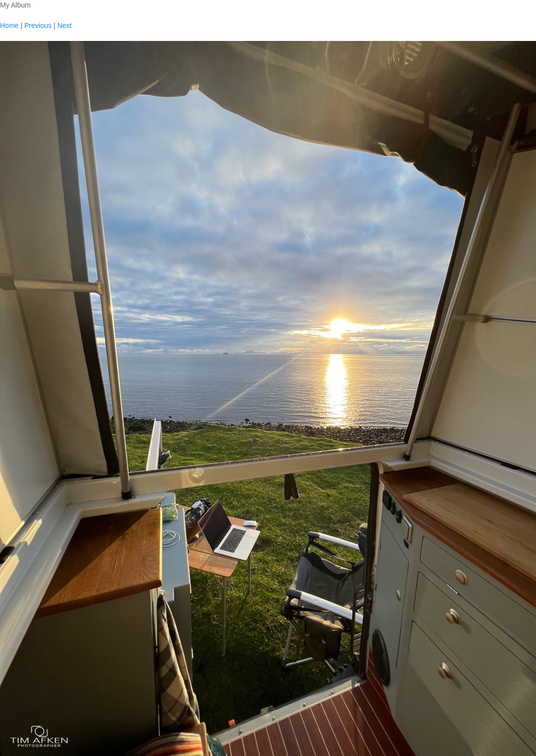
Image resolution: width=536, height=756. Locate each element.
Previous (38, 25)
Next (65, 25)
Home (9, 25)
